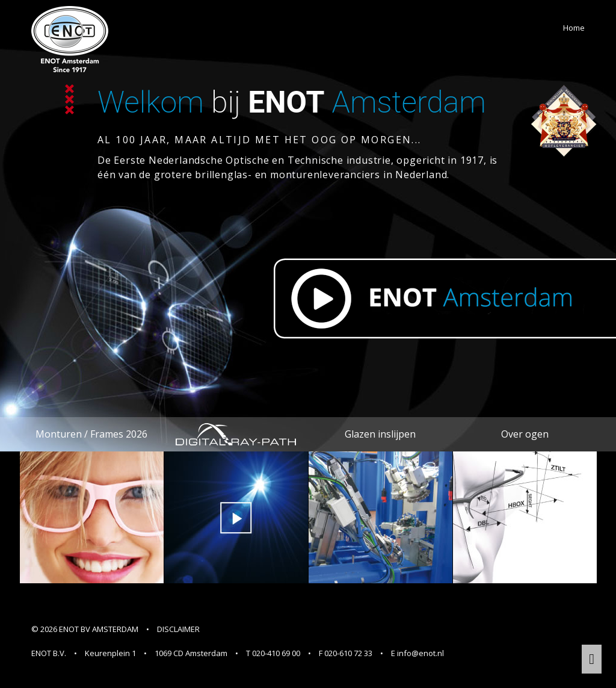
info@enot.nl (420, 653)
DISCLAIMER (178, 629)
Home (574, 28)
